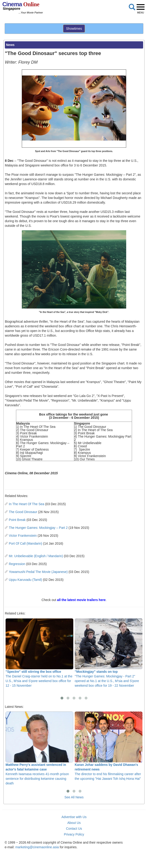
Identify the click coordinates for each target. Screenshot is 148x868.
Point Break (17, 520)
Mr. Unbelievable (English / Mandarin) (36, 556)
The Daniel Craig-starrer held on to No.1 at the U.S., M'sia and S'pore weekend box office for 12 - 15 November (39, 653)
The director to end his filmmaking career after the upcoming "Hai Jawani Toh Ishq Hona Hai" (109, 746)
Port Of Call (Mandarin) (26, 543)
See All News (74, 797)
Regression (17, 564)
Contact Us (74, 829)
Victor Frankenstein (23, 536)
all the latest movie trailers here (81, 600)
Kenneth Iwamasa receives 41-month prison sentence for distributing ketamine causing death (39, 748)
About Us (74, 823)
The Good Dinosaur (23, 512)
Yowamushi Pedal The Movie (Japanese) (38, 572)
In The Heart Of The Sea (27, 504)
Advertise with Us (74, 817)
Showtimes (74, 29)
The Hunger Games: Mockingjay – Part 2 (38, 528)
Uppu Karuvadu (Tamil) (25, 580)
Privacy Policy (74, 834)
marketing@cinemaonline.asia (37, 847)
